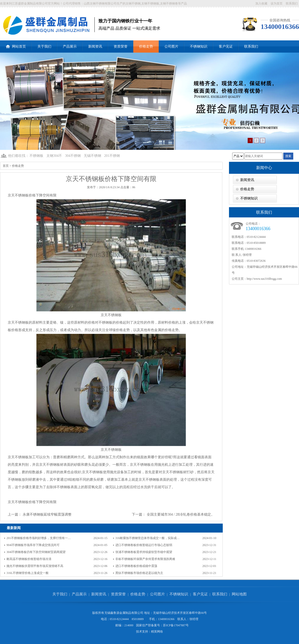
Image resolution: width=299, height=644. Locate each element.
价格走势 (146, 46)
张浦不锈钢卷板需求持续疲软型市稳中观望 (144, 552)
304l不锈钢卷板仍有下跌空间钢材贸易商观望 (36, 552)
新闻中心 (264, 168)
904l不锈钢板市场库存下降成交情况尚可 (33, 545)
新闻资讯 (95, 46)
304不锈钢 (73, 156)
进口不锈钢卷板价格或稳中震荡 (136, 566)
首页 (6, 166)
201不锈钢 (112, 156)
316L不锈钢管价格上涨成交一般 (28, 573)
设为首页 (277, 3)
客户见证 (226, 46)
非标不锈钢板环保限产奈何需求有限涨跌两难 (145, 559)
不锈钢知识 (199, 46)
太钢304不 (54, 156)
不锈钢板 (36, 156)
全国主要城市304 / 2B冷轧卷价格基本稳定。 (181, 514)
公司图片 (171, 46)
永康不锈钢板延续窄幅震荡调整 (47, 514)
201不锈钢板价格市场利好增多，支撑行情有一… (39, 538)
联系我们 (292, 3)
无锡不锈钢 (92, 156)
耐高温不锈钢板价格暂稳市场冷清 (29, 559)
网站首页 (16, 44)
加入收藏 (261, 3)
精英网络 (157, 632)
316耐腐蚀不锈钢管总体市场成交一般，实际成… (148, 538)
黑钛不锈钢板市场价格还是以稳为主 (139, 573)
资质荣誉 (121, 46)
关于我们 (44, 46)
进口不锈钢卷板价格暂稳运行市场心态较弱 (144, 545)
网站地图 (239, 594)
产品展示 (70, 46)
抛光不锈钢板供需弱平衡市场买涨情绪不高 (35, 566)
